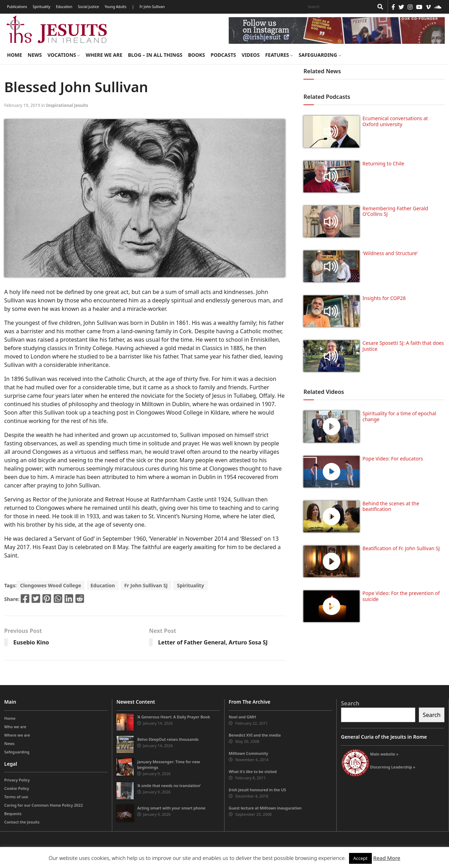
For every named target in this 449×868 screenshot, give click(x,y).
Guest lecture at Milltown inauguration (265, 808)
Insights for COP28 (384, 298)
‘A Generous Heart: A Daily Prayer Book (174, 717)
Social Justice (88, 7)
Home (15, 55)
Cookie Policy (17, 788)
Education (64, 7)
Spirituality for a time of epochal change (399, 416)
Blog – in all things (155, 55)
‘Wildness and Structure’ (390, 253)
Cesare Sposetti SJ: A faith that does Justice (403, 346)
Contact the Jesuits (22, 822)
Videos (251, 55)
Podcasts (223, 55)
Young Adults (115, 7)
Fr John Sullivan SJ (146, 585)
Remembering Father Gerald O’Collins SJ (395, 211)
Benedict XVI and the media (255, 735)
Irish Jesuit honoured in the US (257, 790)
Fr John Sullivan (152, 7)
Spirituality (41, 7)
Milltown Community (248, 753)
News (35, 55)
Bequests (13, 814)
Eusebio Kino (31, 642)
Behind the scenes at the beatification (391, 506)
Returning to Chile (383, 163)
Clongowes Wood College (51, 585)
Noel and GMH (242, 717)
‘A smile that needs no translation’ (169, 785)
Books (196, 55)
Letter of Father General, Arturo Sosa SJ (213, 642)
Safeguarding (320, 55)
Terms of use (16, 797)
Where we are (104, 55)
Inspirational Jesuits (67, 105)
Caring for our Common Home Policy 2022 (43, 805)
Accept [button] (360, 858)
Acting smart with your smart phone (171, 808)
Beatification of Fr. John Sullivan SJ (401, 548)
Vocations (64, 55)
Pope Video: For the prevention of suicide (401, 596)
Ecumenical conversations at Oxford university (395, 121)
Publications (17, 7)
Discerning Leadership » (393, 767)
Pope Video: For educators (393, 459)
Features (279, 55)
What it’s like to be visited (253, 771)
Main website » (384, 754)
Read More (387, 858)
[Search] (339, 7)
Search (350, 703)
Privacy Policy (17, 780)
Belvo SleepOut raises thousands (168, 739)
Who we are (15, 727)
